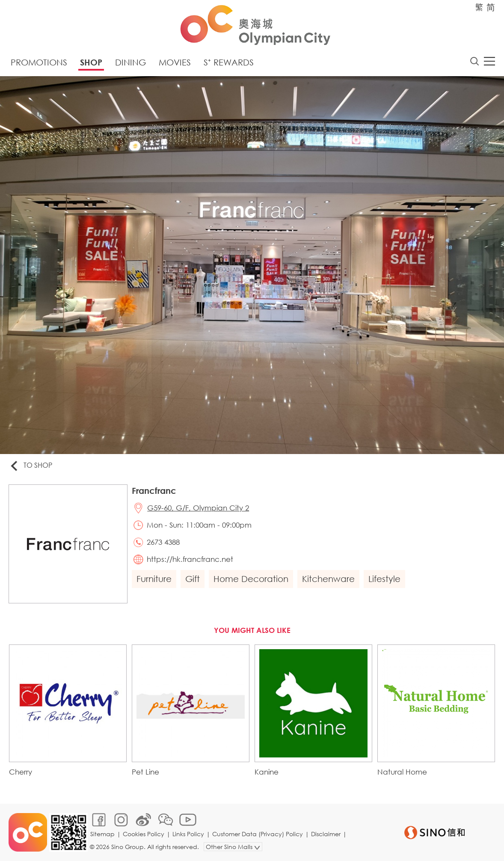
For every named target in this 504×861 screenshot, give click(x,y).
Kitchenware (328, 579)
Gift (193, 579)
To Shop (31, 466)
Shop (91, 62)
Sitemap (102, 834)
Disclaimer (326, 834)
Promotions (39, 62)
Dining (130, 62)
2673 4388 (163, 542)
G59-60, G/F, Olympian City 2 (198, 508)
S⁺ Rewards (229, 62)
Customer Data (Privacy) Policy (258, 834)
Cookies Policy (144, 834)
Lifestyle (384, 579)
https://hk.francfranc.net (190, 559)
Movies (175, 62)
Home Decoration (251, 579)
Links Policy (188, 834)
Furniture (154, 579)
